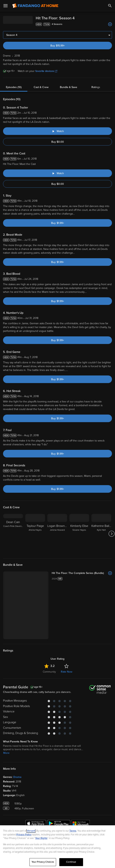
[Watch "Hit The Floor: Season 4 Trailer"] (57, 131)
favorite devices (46, 71)
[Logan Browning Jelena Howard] (57, 534)
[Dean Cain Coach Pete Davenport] (13, 534)
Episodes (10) (14, 87)
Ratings (96, 87)
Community (49, 672)
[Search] (110, 6)
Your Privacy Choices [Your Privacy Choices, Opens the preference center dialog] (43, 862)
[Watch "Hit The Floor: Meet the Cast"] (57, 173)
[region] (57, 847)
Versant (31, 831)
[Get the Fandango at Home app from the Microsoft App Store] (81, 824)
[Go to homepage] (35, 6)
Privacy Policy (24, 835)
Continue (71, 862)
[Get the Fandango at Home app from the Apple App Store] (36, 824)
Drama (17, 777)
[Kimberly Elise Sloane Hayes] (79, 534)
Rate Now (67, 672)
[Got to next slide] (111, 534)
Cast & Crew (41, 87)
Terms (73, 831)
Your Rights (41, 838)
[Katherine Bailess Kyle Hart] (101, 534)
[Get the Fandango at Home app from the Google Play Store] (59, 824)
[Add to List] (110, 24)
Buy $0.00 (58, 142)
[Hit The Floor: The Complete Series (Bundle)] (82, 573)
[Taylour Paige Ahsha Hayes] (35, 534)
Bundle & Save (69, 87)
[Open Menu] (6, 6)
